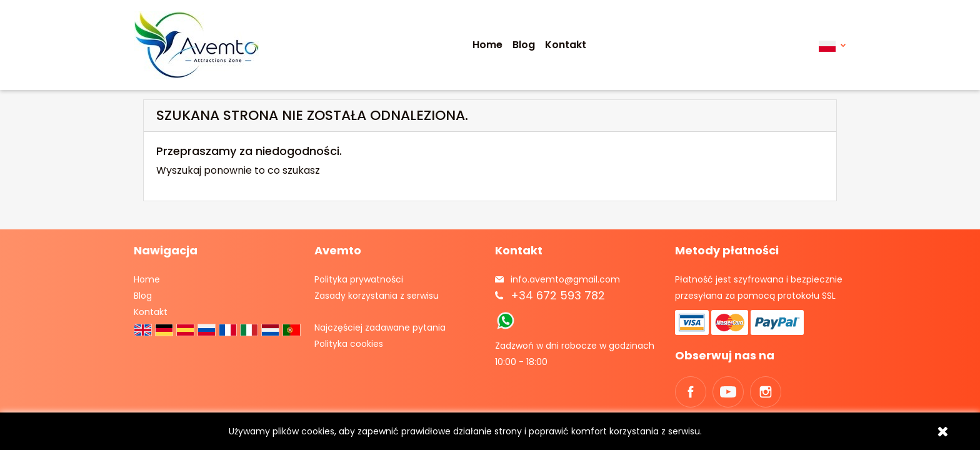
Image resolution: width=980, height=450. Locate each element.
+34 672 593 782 (558, 295)
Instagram (766, 392)
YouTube (728, 392)
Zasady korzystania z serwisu (377, 296)
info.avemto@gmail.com (565, 279)
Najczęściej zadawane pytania (380, 327)
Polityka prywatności (359, 279)
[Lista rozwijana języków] (832, 45)
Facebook (691, 392)
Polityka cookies (349, 344)
